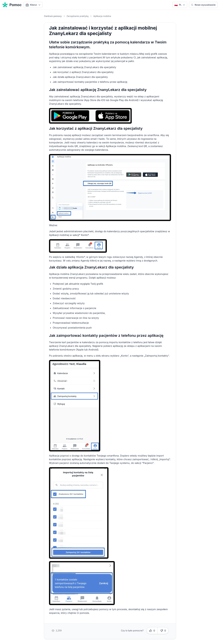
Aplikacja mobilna (102, 16)
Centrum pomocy (53, 16)
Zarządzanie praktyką (78, 16)
